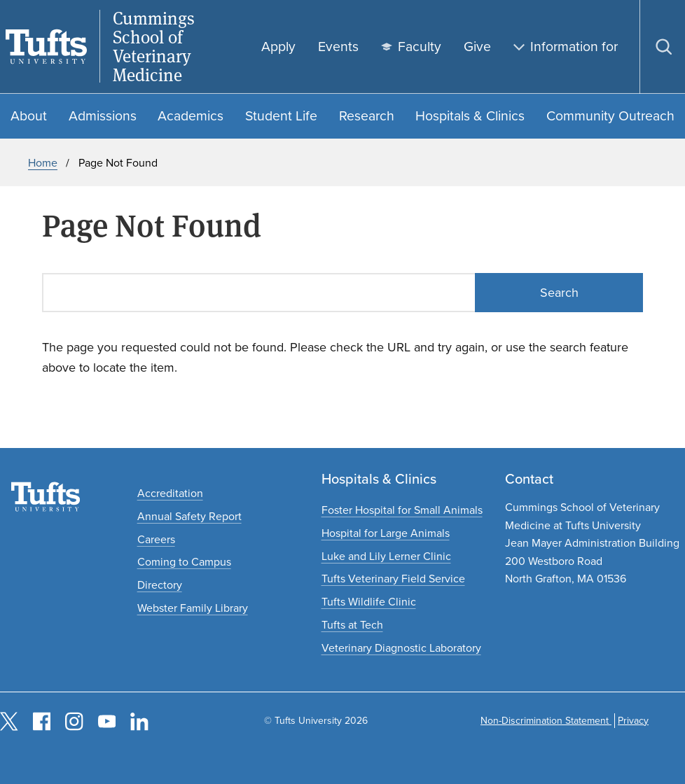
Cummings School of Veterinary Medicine (154, 47)
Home (43, 163)
